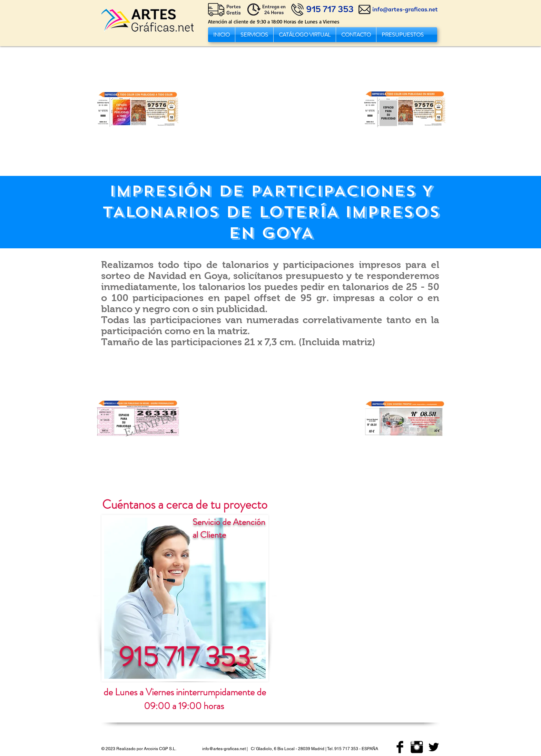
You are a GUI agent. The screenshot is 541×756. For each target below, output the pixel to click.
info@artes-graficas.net (224, 749)
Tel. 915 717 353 (343, 749)
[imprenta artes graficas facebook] (400, 747)
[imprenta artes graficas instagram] (417, 747)
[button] (254, 35)
